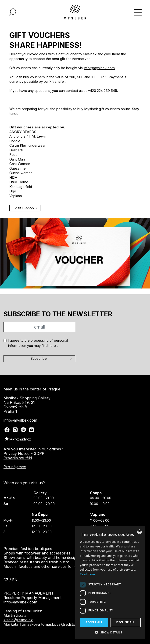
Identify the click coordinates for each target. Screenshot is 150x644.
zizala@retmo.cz (18, 620)
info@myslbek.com (99, 68)
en (15, 580)
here (53, 346)
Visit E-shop (24, 208)
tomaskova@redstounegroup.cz (70, 624)
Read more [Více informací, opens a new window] (87, 574)
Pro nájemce (15, 467)
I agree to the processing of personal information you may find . (38, 343)
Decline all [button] (126, 622)
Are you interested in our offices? (33, 449)
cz (6, 580)
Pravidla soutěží (18, 458)
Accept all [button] (94, 622)
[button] (110, 632)
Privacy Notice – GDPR (24, 453)
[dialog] (110, 583)
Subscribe (39, 358)
